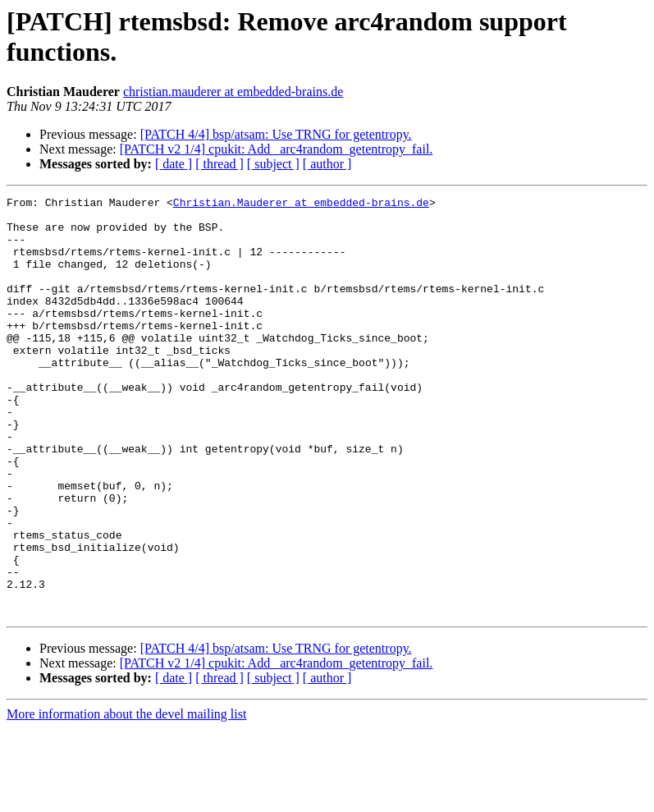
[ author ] (327, 164)
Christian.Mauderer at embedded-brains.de (301, 204)
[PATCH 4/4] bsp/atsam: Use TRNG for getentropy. (276, 134)
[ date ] (174, 164)
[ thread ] (220, 164)
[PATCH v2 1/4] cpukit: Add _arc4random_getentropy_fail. (277, 149)
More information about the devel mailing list (126, 798)
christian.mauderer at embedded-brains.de (233, 92)
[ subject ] (273, 164)
